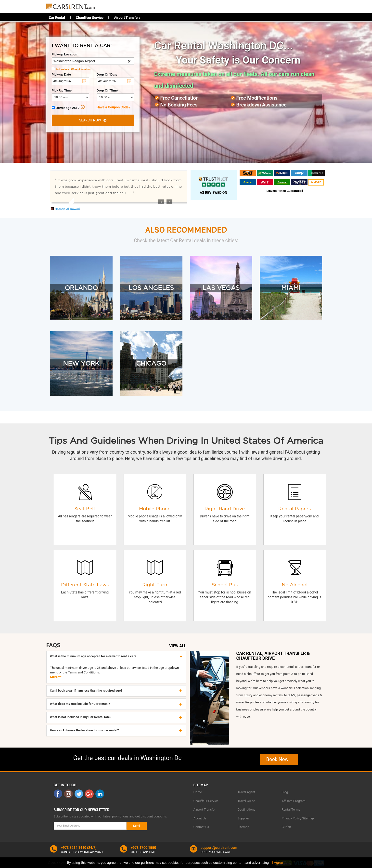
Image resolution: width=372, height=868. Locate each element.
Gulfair (286, 827)
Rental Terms (291, 809)
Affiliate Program (294, 801)
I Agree (278, 863)
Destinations (247, 809)
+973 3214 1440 (74, 848)
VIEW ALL (178, 646)
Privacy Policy (292, 818)
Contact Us (201, 827)
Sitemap (244, 827)
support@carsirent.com (219, 848)
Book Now (279, 759)
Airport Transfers (127, 18)
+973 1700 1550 (144, 848)
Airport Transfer (205, 809)
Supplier (243, 818)
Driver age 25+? (68, 107)
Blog (285, 792)
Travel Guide (246, 801)
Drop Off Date (107, 74)
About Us (200, 818)
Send (137, 826)
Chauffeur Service (90, 18)
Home (198, 792)
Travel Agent (246, 792)
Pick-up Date (61, 74)
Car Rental (57, 18)
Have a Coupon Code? (114, 107)
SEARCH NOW (93, 120)
